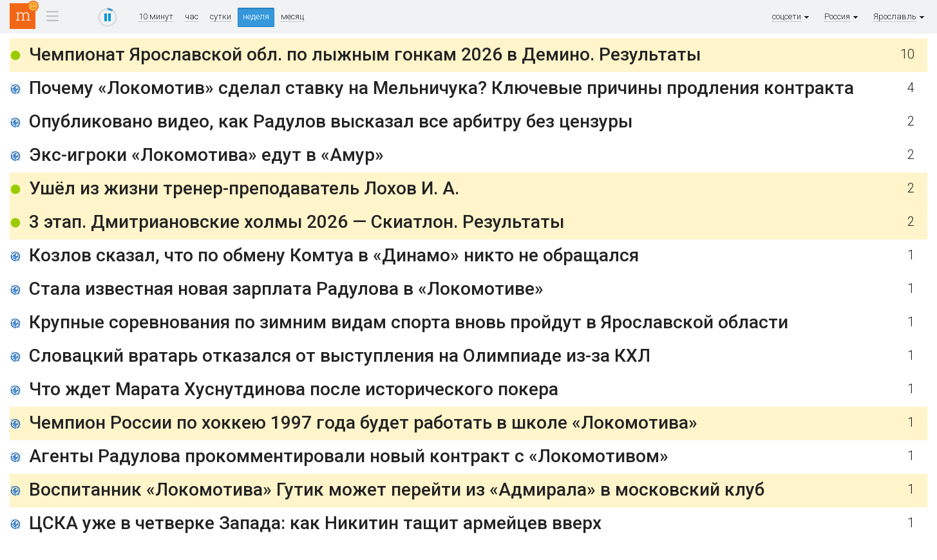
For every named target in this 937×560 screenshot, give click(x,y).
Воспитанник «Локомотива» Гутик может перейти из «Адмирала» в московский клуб (397, 490)
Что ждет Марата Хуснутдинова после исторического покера (294, 389)
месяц (292, 17)
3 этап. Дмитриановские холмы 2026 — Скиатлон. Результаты (297, 222)
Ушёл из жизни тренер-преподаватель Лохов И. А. (244, 188)
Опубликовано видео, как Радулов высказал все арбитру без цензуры (331, 121)
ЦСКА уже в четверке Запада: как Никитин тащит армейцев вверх (315, 523)
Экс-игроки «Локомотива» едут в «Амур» (206, 155)
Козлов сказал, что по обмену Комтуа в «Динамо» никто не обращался (334, 255)
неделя (256, 16)
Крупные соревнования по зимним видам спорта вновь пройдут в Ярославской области (409, 322)
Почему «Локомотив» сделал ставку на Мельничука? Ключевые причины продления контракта (441, 88)
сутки (221, 17)
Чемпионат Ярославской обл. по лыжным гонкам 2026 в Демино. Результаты (365, 54)
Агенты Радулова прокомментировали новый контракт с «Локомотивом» (349, 456)
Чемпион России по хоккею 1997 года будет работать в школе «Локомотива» (363, 423)
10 (907, 54)
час (192, 17)
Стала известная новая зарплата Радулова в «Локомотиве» (286, 289)
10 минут (156, 17)
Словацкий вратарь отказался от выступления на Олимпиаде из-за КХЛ (340, 356)
